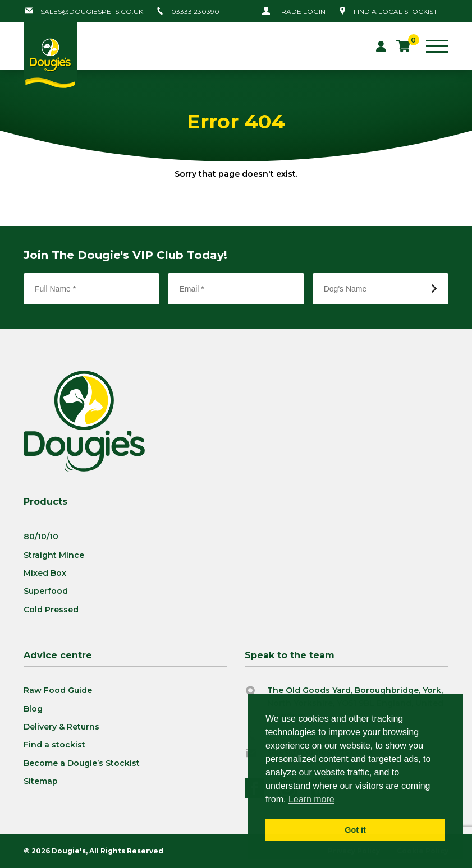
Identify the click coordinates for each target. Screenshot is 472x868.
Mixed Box (45, 573)
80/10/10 (41, 537)
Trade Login (301, 11)
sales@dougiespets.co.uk (92, 11)
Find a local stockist (395, 11)
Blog (33, 709)
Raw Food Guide (58, 690)
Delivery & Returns (61, 727)
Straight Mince (54, 555)
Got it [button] (355, 830)
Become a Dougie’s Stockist (82, 763)
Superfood (46, 591)
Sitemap (41, 781)
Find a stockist (54, 745)
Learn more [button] (311, 799)
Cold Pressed (51, 610)
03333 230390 (195, 11)
